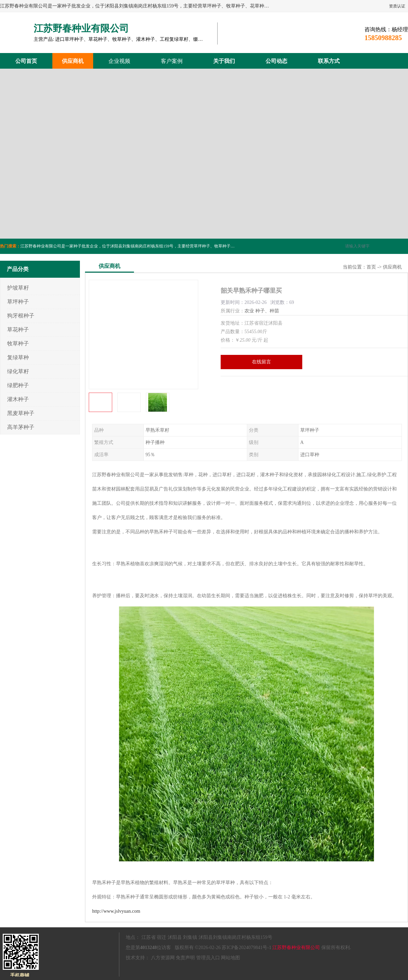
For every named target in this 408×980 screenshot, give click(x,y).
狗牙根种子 (21, 316)
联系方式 (329, 61)
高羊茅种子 (21, 427)
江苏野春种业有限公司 (296, 948)
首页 (371, 267)
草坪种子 (18, 302)
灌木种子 (18, 399)
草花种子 (18, 330)
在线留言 (261, 362)
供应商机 (73, 61)
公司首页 (26, 61)
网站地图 (231, 958)
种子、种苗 (267, 311)
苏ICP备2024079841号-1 (246, 948)
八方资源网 (163, 958)
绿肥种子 (18, 385)
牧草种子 (18, 343)
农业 (249, 311)
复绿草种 (18, 357)
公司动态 (276, 61)
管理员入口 (208, 958)
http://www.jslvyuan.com (116, 911)
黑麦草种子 (21, 413)
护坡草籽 (18, 288)
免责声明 (185, 958)
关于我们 (224, 61)
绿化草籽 (18, 371)
